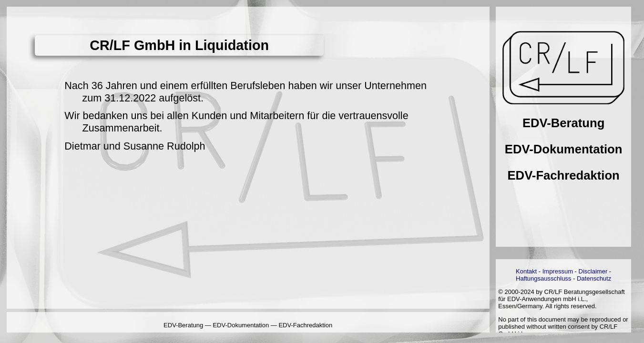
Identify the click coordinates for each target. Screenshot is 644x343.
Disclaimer (593, 271)
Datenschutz (594, 278)
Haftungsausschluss (543, 278)
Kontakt (526, 271)
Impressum (558, 271)
